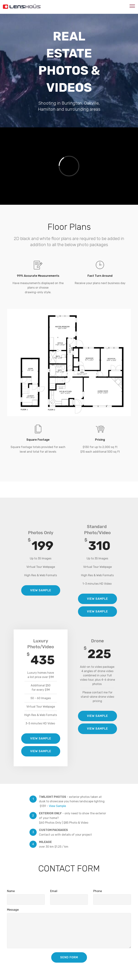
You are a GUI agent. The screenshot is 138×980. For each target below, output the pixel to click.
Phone (98, 891)
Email (54, 891)
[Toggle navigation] (132, 6)
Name (11, 891)
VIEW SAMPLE (41, 590)
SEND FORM (69, 957)
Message (13, 910)
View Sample (57, 806)
